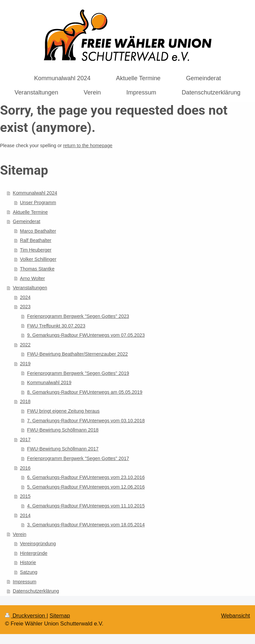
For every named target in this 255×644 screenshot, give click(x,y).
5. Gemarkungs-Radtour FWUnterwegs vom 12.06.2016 (86, 487)
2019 (25, 364)
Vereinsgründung (38, 544)
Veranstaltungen (30, 288)
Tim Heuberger (36, 250)
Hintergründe (34, 553)
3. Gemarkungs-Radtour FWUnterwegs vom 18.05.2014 (86, 525)
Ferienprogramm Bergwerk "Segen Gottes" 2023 (78, 316)
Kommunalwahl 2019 (49, 382)
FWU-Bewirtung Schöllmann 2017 (63, 449)
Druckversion (26, 616)
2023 (25, 307)
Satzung (29, 572)
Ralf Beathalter (36, 240)
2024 (25, 297)
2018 (25, 401)
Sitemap (60, 616)
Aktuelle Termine (30, 212)
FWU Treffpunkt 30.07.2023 (56, 326)
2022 (25, 345)
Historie (28, 562)
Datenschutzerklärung (36, 591)
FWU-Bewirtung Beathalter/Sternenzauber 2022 (77, 354)
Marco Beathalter (38, 231)
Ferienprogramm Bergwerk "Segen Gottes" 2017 (78, 458)
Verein (20, 534)
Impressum (25, 582)
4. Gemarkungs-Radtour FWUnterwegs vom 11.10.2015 (86, 506)
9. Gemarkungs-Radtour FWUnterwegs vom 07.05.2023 (86, 335)
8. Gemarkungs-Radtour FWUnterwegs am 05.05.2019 (85, 392)
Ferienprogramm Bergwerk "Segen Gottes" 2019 (78, 373)
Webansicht (236, 616)
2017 (25, 439)
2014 (25, 515)
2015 (25, 496)
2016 (25, 468)
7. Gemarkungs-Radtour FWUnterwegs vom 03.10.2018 (86, 421)
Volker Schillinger (38, 259)
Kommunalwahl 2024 (35, 193)
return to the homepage (88, 146)
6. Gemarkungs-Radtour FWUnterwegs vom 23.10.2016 (86, 477)
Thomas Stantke (37, 269)
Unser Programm (38, 203)
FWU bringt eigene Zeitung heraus (63, 411)
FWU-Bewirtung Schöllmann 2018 (63, 430)
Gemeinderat (27, 221)
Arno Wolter (32, 278)
